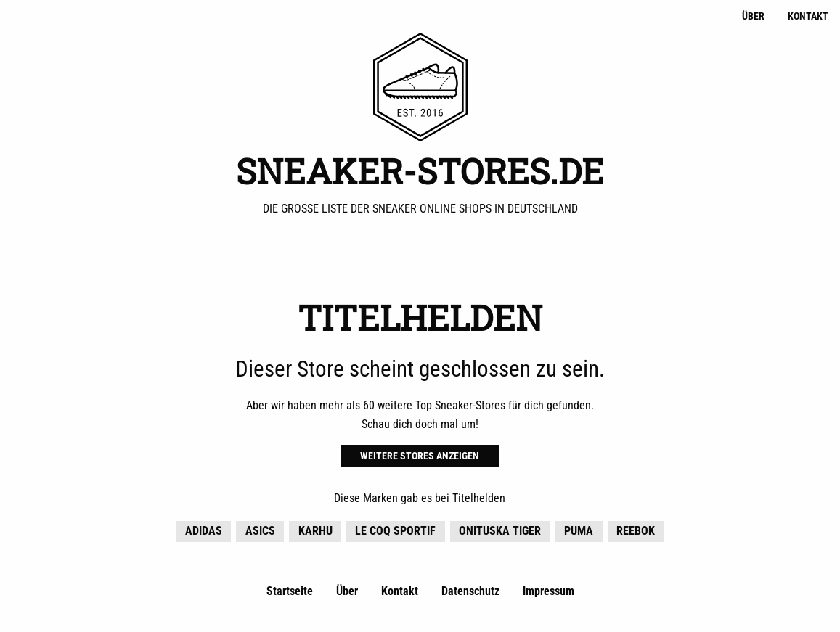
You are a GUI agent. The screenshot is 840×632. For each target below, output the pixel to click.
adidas (204, 531)
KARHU (315, 531)
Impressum (549, 591)
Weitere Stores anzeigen (420, 456)
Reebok (636, 531)
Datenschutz (470, 591)
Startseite (290, 591)
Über (753, 16)
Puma (579, 531)
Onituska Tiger (500, 531)
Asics (260, 531)
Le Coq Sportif (395, 531)
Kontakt (808, 16)
